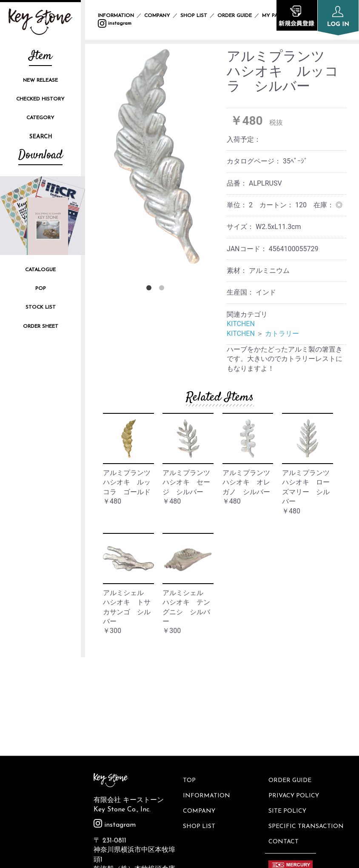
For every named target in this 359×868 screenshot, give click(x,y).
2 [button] (163, 289)
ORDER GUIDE (235, 16)
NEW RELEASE (40, 80)
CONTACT (284, 739)
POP (41, 289)
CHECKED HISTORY (40, 99)
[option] (157, 156)
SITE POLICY (288, 710)
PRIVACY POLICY (295, 696)
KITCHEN (241, 324)
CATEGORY (40, 118)
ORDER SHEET (41, 327)
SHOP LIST (194, 16)
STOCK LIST (41, 307)
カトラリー (282, 334)
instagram (115, 23)
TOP (190, 682)
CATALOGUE (40, 270)
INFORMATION (116, 16)
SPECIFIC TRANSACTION (307, 725)
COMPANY (157, 16)
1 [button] (151, 289)
